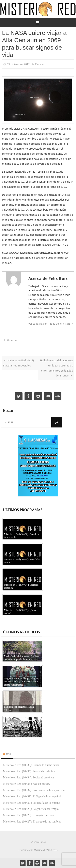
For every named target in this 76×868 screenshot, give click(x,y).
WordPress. (51, 850)
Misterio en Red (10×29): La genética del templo (31, 809)
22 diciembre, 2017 (18, 64)
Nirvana (38, 850)
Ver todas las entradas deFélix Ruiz (51, 324)
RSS (9, 754)
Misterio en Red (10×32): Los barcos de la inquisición (34, 790)
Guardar (12, 340)
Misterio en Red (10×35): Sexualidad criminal (29, 771)
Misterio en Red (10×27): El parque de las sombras (32, 822)
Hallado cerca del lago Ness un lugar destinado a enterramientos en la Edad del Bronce (57, 368)
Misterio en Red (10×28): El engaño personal (29, 815)
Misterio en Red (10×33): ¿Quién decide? (27, 784)
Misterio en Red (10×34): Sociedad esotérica (28, 778)
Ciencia (39, 64)
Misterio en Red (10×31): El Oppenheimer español (32, 796)
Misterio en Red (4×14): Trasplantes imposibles (19, 363)
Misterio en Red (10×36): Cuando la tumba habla (31, 765)
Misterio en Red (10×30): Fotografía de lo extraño (32, 803)
